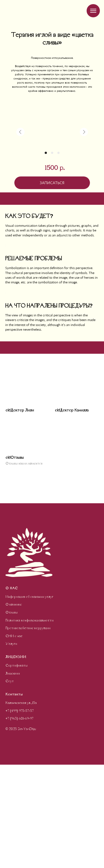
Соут (10, 785)
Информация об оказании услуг (29, 700)
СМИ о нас (14, 740)
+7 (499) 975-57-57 (20, 814)
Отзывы (12, 716)
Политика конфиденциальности (30, 724)
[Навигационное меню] (93, 11)
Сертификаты (17, 769)
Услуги (11, 747)
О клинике (14, 708)
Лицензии (13, 777)
